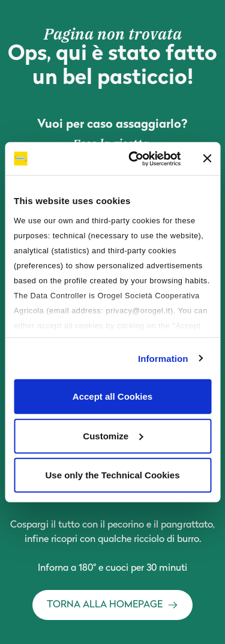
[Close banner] (207, 158)
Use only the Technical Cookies (113, 475)
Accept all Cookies (112, 396)
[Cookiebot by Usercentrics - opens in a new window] (134, 158)
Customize (113, 435)
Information (163, 358)
